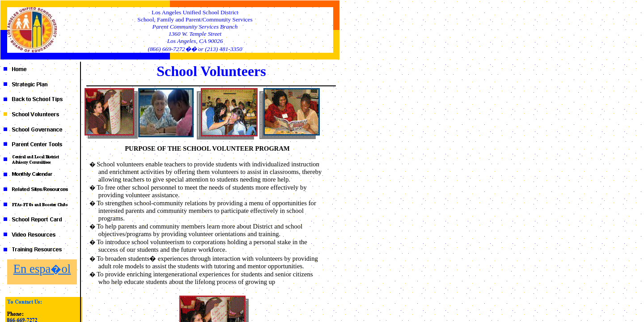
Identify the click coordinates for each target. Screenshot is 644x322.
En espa (42, 269)
